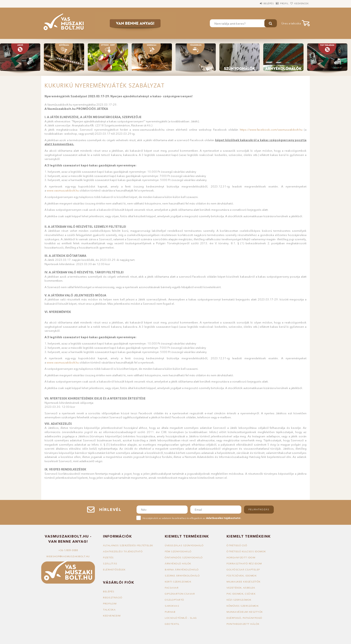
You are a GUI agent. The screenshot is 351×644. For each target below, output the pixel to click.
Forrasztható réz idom (244, 563)
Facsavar (172, 588)
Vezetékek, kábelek (241, 588)
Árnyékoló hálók (178, 563)
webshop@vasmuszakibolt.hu (68, 556)
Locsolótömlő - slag (181, 618)
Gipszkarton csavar (180, 594)
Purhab (170, 612)
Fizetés (108, 557)
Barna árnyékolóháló (182, 570)
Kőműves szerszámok (243, 606)
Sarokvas (172, 606)
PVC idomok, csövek (241, 594)
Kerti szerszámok (178, 582)
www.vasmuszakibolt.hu (63, 190)
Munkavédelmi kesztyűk (245, 612)
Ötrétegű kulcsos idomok (246, 551)
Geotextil (172, 624)
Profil (277, 3)
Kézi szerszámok (239, 600)
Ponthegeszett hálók (243, 624)
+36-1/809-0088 (68, 550)
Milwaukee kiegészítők (244, 582)
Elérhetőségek (114, 570)
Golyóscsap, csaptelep (243, 570)
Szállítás (110, 563)
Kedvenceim (112, 616)
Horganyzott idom (241, 557)
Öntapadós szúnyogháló (184, 557)
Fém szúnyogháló (178, 551)
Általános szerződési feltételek (128, 545)
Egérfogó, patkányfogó (244, 618)
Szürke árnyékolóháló (182, 576)
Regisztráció (113, 597)
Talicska (109, 610)
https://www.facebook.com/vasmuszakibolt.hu (271, 130)
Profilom (110, 604)
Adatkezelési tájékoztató (123, 551)
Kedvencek (299, 3)
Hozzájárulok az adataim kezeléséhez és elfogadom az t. (192, 518)
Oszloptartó (174, 600)
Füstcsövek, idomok (242, 576)
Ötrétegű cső (237, 545)
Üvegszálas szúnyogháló (184, 545)
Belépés (257, 3)
